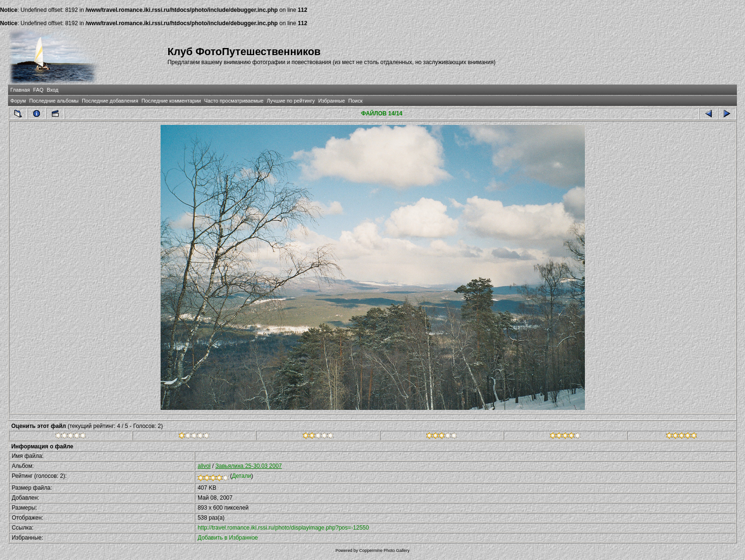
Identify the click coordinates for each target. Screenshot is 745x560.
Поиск (355, 101)
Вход (52, 90)
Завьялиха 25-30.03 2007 (248, 466)
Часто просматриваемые (234, 101)
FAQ (38, 90)
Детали (241, 476)
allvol (204, 466)
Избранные (332, 101)
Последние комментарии (171, 101)
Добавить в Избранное (228, 538)
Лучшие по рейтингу (291, 101)
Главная (20, 90)
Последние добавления (110, 101)
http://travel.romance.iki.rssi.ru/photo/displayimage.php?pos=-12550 (283, 528)
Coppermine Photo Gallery (384, 551)
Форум (18, 101)
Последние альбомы (54, 101)
